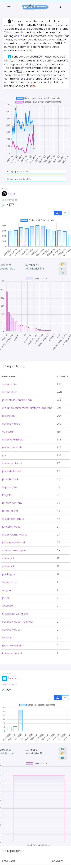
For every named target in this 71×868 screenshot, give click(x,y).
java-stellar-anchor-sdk (17, 400)
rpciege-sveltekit (13, 646)
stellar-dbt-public (13, 519)
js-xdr (6, 598)
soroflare (8, 606)
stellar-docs (10, 392)
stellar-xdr (8, 566)
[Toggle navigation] (9, 6)
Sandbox (10, 678)
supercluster (10, 487)
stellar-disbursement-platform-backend (27, 408)
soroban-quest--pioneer (18, 622)
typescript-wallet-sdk (15, 614)
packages (9, 574)
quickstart (8, 432)
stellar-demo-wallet (15, 535)
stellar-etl (8, 558)
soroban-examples (14, 550)
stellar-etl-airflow (13, 440)
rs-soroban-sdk (12, 448)
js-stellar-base (11, 527)
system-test (10, 582)
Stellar (8, 194)
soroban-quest (12, 630)
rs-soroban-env (12, 503)
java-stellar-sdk (12, 471)
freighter (7, 495)
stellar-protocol (12, 463)
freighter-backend (14, 543)
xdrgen (6, 590)
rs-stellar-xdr (10, 511)
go (4, 455)
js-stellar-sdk (10, 479)
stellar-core (9, 384)
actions (7, 638)
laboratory (9, 416)
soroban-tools (11, 424)
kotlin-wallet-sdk (12, 653)
